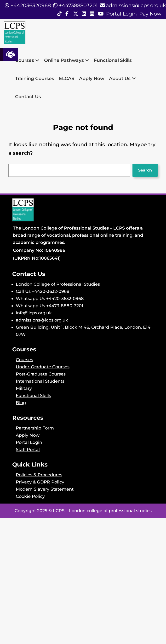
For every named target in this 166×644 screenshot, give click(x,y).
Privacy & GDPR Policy (40, 482)
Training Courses (35, 78)
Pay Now (150, 14)
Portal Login (121, 14)
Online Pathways (67, 60)
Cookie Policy (30, 496)
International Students (40, 381)
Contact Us (28, 97)
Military (24, 388)
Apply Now (92, 78)
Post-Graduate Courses (41, 374)
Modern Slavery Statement (45, 489)
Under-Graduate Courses (43, 367)
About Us (122, 78)
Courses (27, 60)
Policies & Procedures (39, 475)
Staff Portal (28, 449)
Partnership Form (35, 428)
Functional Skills (113, 60)
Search (145, 170)
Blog (21, 403)
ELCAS (67, 78)
